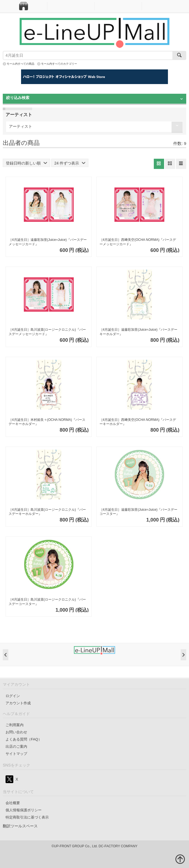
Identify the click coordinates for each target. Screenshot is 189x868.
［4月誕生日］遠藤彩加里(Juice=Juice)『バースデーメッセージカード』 (48, 242)
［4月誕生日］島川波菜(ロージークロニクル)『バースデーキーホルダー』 (47, 512)
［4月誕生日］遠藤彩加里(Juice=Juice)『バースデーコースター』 (139, 512)
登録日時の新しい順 (26, 163)
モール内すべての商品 (21, 64)
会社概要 (13, 803)
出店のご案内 (16, 746)
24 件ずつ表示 (70, 163)
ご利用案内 (15, 725)
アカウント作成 (18, 703)
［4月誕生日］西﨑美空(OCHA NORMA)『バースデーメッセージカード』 (138, 242)
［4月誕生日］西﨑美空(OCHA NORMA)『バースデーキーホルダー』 (138, 422)
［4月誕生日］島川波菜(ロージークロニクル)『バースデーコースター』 (47, 602)
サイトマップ (16, 754)
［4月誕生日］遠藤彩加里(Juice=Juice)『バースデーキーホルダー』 (139, 332)
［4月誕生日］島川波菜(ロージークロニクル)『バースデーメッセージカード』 (47, 332)
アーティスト (21, 126)
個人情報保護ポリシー (24, 810)
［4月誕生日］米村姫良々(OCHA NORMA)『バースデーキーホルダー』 (47, 422)
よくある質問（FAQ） (24, 739)
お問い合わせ (16, 732)
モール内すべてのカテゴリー (59, 64)
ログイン (13, 696)
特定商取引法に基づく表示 (27, 817)
